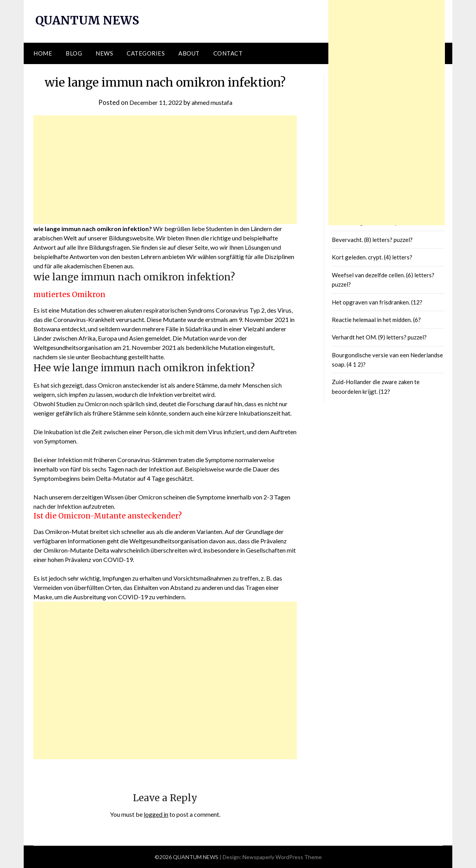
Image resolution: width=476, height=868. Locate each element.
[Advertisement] (165, 170)
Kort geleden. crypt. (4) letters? (372, 257)
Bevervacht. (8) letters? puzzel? (372, 240)
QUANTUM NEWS (88, 20)
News (104, 53)
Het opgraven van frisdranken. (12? (377, 302)
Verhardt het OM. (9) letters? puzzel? (379, 337)
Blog (74, 53)
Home (43, 53)
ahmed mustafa (214, 102)
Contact (228, 53)
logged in (156, 814)
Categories (146, 53)
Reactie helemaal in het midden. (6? (376, 320)
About (189, 53)
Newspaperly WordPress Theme (282, 857)
